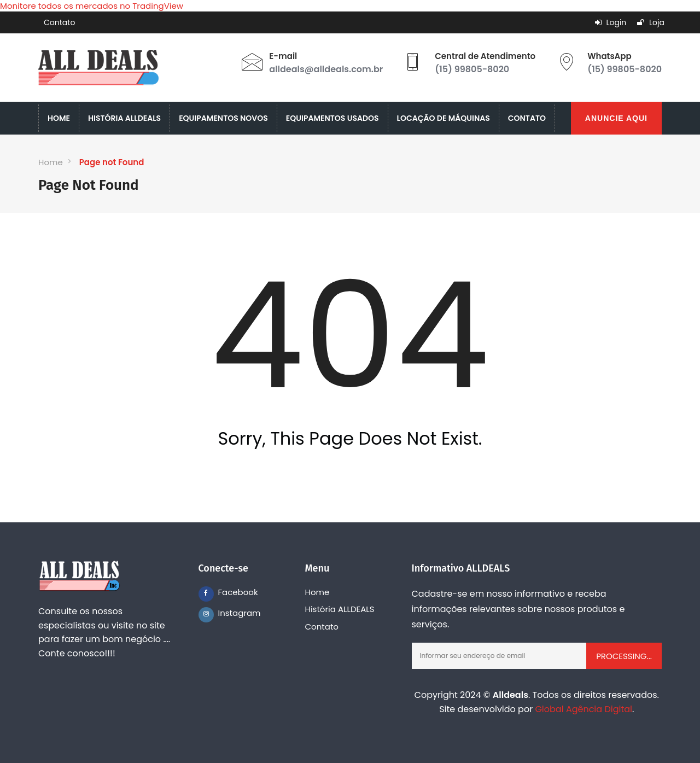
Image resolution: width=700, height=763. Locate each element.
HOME (59, 118)
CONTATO (527, 118)
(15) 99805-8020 (472, 69)
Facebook (226, 592)
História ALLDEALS (340, 609)
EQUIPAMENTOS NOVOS (223, 118)
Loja (651, 22)
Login (611, 22)
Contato (59, 22)
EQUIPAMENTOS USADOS (332, 118)
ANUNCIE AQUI (616, 118)
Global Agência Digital (584, 709)
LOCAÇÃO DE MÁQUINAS (444, 118)
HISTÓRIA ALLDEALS (124, 118)
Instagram (226, 613)
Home (51, 162)
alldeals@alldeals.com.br (326, 69)
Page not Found (112, 162)
